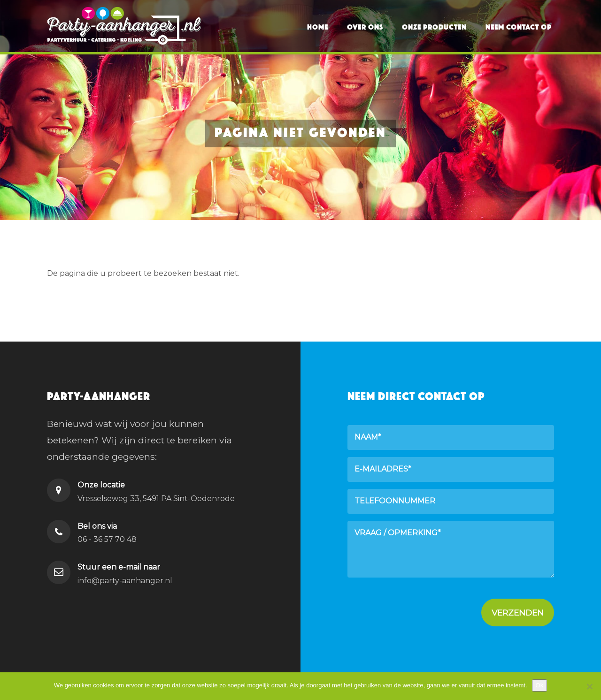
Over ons (365, 26)
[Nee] (589, 686)
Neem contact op (519, 26)
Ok (540, 685)
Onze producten (434, 26)
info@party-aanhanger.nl (125, 581)
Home (318, 26)
